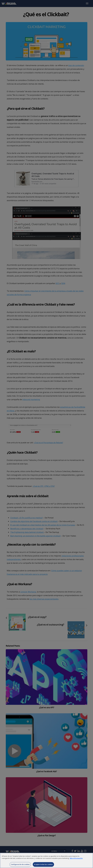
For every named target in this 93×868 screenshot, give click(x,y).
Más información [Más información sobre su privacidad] (76, 861)
